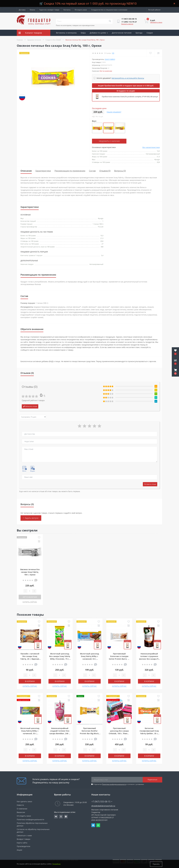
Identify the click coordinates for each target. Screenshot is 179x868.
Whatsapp (98, 825)
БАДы (83, 33)
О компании (22, 809)
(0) (113, 53)
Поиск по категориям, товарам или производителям (75, 25)
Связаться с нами (24, 835)
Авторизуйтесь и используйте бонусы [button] (128, 78)
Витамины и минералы (66, 33)
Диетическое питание (122, 33)
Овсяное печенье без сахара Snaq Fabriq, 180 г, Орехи (30, 572)
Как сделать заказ (24, 801)
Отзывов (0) (105, 171)
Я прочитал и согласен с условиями (119, 784)
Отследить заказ (81, 10)
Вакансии (21, 812)
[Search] (110, 21)
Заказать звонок (127, 24)
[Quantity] (30, 591)
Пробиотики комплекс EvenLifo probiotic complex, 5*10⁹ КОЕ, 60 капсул (130, 97)
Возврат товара (23, 839)
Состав (92, 171)
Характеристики (43, 171)
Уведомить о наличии (107, 141)
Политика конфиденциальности (114, 784)
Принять (156, 864)
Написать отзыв (30, 406)
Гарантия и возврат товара (49, 10)
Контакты (67, 10)
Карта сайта (22, 843)
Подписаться (152, 780)
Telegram (93, 825)
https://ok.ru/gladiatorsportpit (61, 816)
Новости (20, 805)
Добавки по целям (99, 33)
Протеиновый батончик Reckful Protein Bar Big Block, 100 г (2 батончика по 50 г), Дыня (89, 733)
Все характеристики (151, 147)
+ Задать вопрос (31, 518)
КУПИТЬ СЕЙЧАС (30, 602)
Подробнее (56, 864)
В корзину (30, 681)
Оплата (32, 10)
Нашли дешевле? (114, 112)
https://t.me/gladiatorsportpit (66, 816)
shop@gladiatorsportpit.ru (103, 806)
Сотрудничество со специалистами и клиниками (109, 10)
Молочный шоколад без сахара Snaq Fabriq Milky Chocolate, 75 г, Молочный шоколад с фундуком (60, 659)
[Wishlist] (150, 53)
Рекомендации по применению (70, 171)
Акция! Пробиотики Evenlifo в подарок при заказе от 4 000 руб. (126, 86)
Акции (59, 39)
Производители (23, 846)
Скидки (150, 33)
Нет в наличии (30, 597)
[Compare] (158, 53)
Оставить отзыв (150, 484)
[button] (175, 372)
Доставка (22, 10)
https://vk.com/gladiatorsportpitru (56, 816)
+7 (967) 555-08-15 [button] (102, 801)
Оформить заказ (156, 22)
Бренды (139, 33)
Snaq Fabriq (110, 59)
